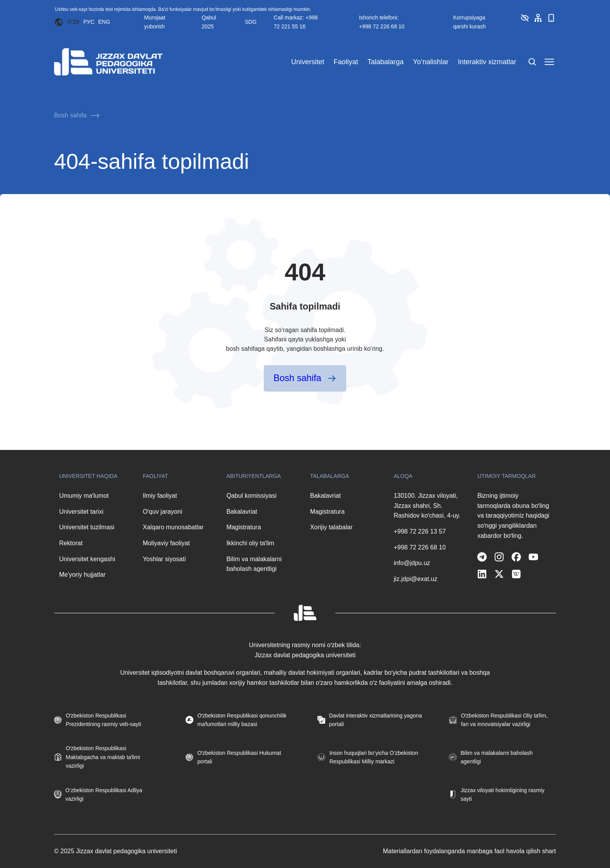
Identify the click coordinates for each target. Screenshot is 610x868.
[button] (525, 21)
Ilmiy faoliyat (160, 496)
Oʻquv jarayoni (163, 512)
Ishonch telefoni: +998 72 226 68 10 (382, 22)
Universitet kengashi (87, 559)
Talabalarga (385, 62)
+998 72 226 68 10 (420, 547)
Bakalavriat (242, 512)
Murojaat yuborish (154, 22)
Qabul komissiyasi (252, 496)
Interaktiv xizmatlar (487, 62)
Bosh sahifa (70, 115)
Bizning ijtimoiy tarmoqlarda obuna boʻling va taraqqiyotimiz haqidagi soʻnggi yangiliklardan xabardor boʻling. (513, 515)
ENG (104, 22)
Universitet (308, 62)
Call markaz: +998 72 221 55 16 (296, 22)
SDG (251, 22)
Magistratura (244, 527)
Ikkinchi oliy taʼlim (250, 543)
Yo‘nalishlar (431, 62)
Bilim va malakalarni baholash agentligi (254, 564)
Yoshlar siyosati (164, 559)
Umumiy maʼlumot (84, 496)
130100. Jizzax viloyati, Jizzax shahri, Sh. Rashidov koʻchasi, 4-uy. (427, 506)
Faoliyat (346, 62)
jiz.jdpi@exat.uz (415, 579)
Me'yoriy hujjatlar (82, 575)
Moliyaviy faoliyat (166, 543)
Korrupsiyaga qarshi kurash (470, 22)
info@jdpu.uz (412, 563)
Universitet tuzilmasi (87, 527)
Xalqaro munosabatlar (173, 527)
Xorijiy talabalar (331, 527)
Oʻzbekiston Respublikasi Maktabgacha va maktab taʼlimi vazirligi (103, 757)
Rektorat (71, 543)
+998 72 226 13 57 (420, 531)
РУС (89, 22)
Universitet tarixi (81, 512)
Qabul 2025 (209, 22)
